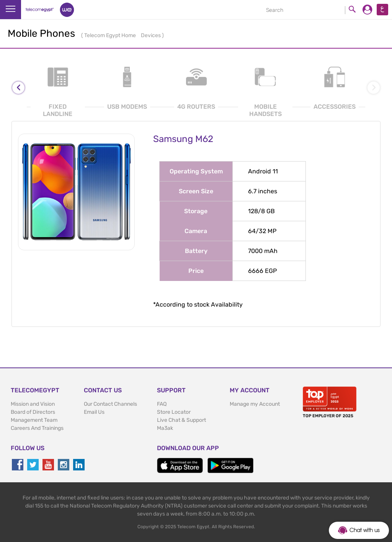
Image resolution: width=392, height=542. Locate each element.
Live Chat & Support (181, 420)
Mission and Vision (33, 404)
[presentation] (18, 88)
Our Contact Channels (110, 404)
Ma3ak (165, 428)
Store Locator (174, 412)
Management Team (34, 420)
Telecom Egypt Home (111, 35)
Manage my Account (255, 404)
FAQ (162, 404)
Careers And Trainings (37, 428)
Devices (151, 35)
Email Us (94, 412)
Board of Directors (33, 412)
